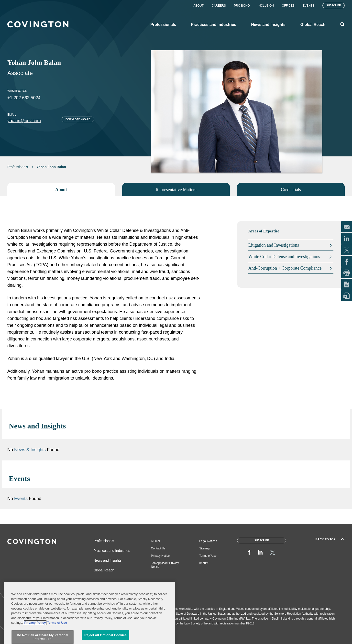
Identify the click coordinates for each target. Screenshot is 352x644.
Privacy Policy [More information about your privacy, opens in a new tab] (35, 636)
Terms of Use (208, 556)
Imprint (204, 563)
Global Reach (104, 570)
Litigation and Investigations (274, 245)
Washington (17, 91)
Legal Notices (208, 541)
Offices (288, 6)
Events (308, 6)
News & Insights (30, 450)
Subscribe (334, 5)
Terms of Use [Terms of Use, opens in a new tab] (57, 636)
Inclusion (266, 6)
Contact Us (158, 548)
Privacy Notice (160, 556)
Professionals (18, 167)
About (199, 6)
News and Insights (108, 560)
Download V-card (78, 119)
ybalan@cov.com (24, 121)
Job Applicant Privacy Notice (165, 565)
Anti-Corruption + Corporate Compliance (285, 268)
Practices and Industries (112, 551)
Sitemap (205, 548)
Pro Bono (242, 6)
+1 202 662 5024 (24, 98)
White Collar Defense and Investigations (284, 257)
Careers (219, 6)
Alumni (156, 541)
